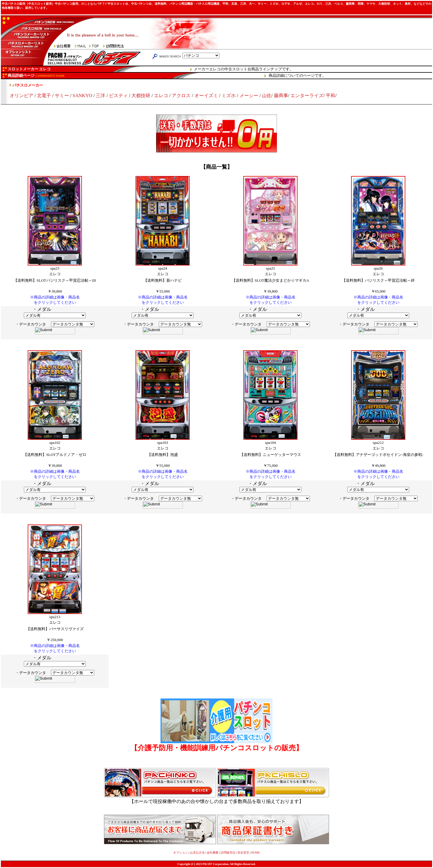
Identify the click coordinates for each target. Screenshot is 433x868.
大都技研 (141, 96)
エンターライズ (307, 96)
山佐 (267, 96)
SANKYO (82, 96)
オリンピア (22, 96)
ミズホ (229, 96)
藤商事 (281, 96)
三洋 (100, 96)
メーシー (249, 96)
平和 (330, 96)
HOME (256, 853)
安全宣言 (243, 853)
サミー (62, 96)
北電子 (44, 96)
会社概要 (213, 853)
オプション (181, 853)
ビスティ (118, 96)
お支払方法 (197, 853)
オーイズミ (206, 96)
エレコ (161, 96)
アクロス (181, 96)
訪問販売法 (228, 853)
